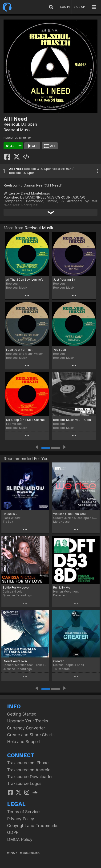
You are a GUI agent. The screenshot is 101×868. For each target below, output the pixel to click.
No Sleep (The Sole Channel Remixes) (27, 420)
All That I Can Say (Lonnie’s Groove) (27, 280)
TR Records (61, 669)
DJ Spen (29, 124)
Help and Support (24, 742)
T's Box (8, 522)
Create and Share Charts (31, 735)
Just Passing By (64, 280)
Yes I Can (60, 350)
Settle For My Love (16, 587)
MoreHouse (61, 522)
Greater (58, 661)
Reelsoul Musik (17, 130)
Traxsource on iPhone (28, 763)
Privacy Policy (21, 819)
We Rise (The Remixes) (69, 514)
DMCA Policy (20, 839)
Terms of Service (23, 812)
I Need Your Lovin (15, 661)
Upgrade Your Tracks (28, 721)
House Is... (10, 514)
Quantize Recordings (17, 595)
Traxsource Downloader (30, 777)
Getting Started (22, 714)
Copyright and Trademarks (33, 826)
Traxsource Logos (24, 783)
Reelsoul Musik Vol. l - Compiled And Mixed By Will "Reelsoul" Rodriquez (74, 420)
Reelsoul (11, 124)
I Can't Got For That (19, 350)
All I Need (16, 169)
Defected (60, 595)
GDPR (13, 832)
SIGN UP (79, 7)
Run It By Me (62, 587)
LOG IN (65, 7)
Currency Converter (26, 728)
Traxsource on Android (29, 770)
